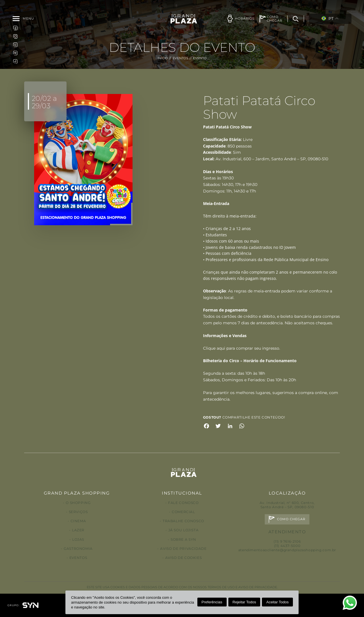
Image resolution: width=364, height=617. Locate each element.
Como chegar (291, 519)
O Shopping (78, 503)
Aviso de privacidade (183, 549)
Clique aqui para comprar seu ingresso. (242, 348)
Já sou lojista (184, 530)
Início (163, 58)
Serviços (78, 512)
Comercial (183, 512)
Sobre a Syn (183, 539)
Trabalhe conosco (183, 521)
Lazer (78, 530)
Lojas (78, 539)
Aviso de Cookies (184, 558)
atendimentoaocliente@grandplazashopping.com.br (287, 550)
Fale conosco (183, 503)
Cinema (78, 521)
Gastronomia (78, 549)
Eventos (180, 58)
